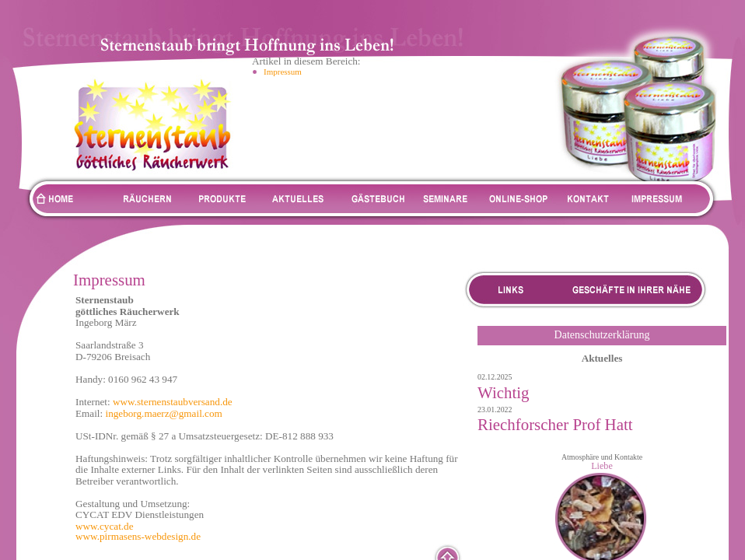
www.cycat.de (105, 526)
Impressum (283, 72)
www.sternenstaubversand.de (173, 402)
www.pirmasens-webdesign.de (138, 536)
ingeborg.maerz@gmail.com (163, 413)
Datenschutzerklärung (602, 335)
